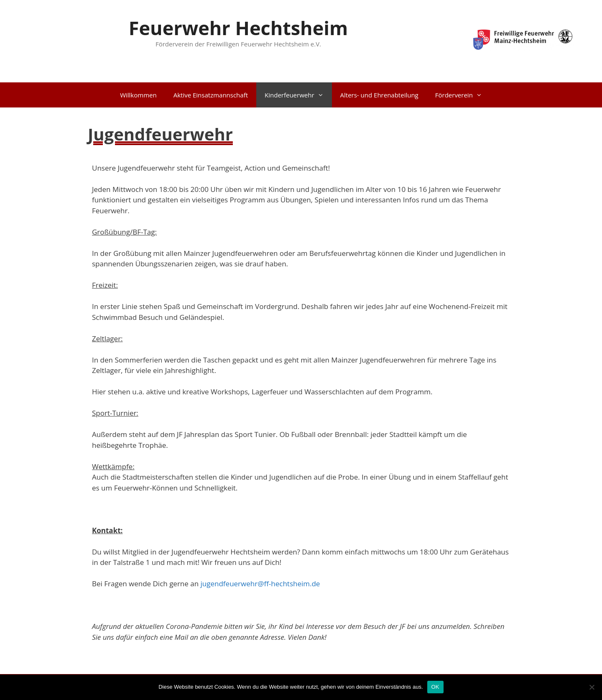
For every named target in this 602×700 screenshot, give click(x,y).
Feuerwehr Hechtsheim (238, 28)
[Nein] (592, 687)
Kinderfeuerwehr (298, 95)
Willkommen (138, 95)
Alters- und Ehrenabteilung (379, 95)
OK (435, 687)
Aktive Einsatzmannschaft (211, 95)
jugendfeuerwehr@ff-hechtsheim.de (260, 584)
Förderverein (463, 95)
